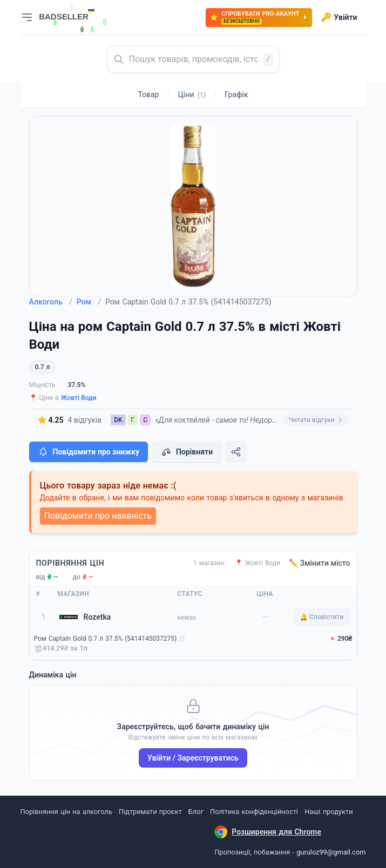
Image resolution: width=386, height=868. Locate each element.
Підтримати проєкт (150, 812)
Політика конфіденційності (254, 812)
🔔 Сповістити (321, 617)
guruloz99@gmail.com (331, 852)
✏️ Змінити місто (320, 563)
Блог (196, 812)
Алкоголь (51, 302)
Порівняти (187, 452)
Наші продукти (329, 812)
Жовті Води (79, 398)
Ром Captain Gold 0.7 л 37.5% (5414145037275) (106, 639)
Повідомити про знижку (89, 452)
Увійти (339, 17)
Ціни (192, 94)
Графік (236, 94)
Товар (149, 94)
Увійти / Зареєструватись (193, 758)
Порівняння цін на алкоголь (66, 812)
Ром (89, 302)
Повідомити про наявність (98, 516)
